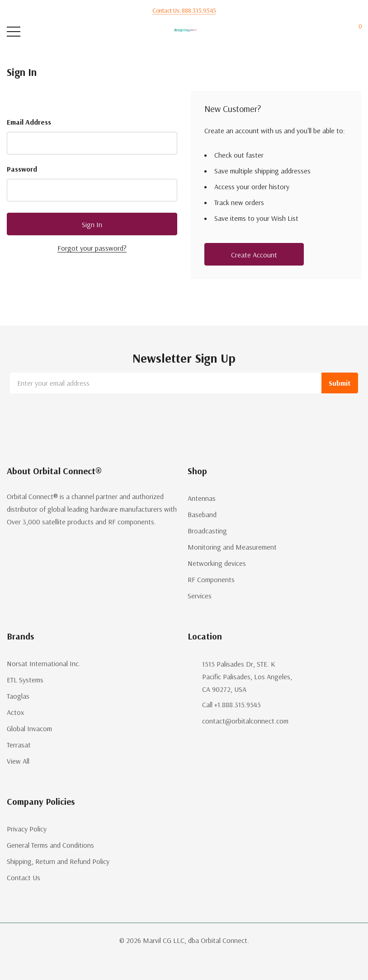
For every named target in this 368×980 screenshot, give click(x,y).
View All (18, 761)
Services (200, 596)
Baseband (202, 514)
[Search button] (49, 32)
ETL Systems (25, 680)
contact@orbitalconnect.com (245, 721)
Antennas (202, 498)
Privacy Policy (27, 829)
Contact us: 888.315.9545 (184, 10)
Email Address (29, 122)
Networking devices (217, 563)
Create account (254, 255)
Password (22, 169)
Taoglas (18, 696)
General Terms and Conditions (50, 845)
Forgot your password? (92, 248)
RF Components (211, 579)
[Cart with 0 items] (356, 32)
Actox (15, 712)
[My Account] (322, 32)
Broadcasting (207, 531)
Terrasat (19, 745)
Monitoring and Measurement (232, 547)
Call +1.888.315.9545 (231, 705)
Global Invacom (29, 728)
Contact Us (24, 877)
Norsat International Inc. (44, 663)
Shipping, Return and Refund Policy (58, 861)
